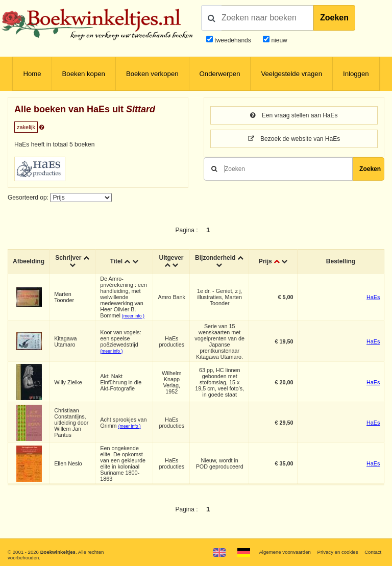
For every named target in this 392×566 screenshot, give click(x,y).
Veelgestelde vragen (291, 74)
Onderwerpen (220, 74)
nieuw (278, 40)
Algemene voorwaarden (285, 552)
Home (32, 74)
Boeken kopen (84, 74)
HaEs (373, 297)
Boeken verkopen (152, 74)
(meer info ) (133, 316)
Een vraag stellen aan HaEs (294, 115)
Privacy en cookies (337, 552)
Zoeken (334, 18)
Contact (373, 552)
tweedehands (232, 40)
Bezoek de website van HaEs (294, 139)
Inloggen (356, 74)
